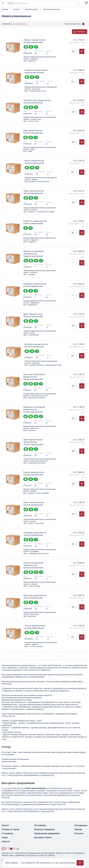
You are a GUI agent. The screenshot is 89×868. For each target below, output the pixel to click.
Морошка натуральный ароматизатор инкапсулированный (34, 409)
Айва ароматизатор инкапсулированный (33, 132)
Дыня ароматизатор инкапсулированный (33, 315)
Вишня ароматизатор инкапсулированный (34, 504)
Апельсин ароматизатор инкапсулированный (36, 71)
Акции (5, 838)
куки (53, 863)
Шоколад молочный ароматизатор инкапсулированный (33, 442)
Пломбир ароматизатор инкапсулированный (35, 534)
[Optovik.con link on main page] (10, 849)
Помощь (78, 829)
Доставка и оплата (43, 838)
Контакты (79, 833)
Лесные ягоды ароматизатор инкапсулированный (37, 102)
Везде (12, 3)
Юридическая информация (47, 833)
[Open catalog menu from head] (3, 3)
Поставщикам (81, 825)
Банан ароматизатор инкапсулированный (34, 162)
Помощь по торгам (10, 829)
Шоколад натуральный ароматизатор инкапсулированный (34, 377)
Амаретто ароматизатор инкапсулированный (35, 222)
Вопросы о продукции (45, 829)
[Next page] (63, 656)
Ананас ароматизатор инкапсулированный (35, 627)
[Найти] (77, 3)
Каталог (16, 9)
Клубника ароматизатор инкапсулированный (36, 345)
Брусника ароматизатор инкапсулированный (35, 597)
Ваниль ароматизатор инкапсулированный (34, 473)
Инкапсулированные (52, 9)
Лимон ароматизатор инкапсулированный (34, 192)
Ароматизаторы (31, 9)
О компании (7, 833)
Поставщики (40, 825)
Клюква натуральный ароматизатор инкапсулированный (33, 565)
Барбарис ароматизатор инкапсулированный (35, 285)
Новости (6, 842)
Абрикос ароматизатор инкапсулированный (35, 41)
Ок (80, 863)
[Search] (44, 3)
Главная (5, 9)
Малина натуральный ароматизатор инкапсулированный (34, 254)
